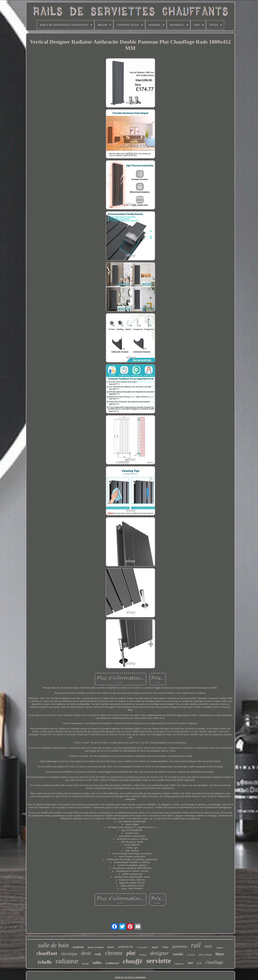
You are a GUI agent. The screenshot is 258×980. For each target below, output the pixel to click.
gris (199, 963)
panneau (180, 946)
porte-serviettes (96, 947)
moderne (78, 947)
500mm (219, 948)
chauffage (214, 962)
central (143, 955)
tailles (97, 963)
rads (98, 954)
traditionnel (112, 963)
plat (131, 953)
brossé (86, 964)
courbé (178, 954)
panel (155, 947)
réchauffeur (143, 947)
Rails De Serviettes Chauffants (130, 977)
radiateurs (179, 964)
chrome (114, 953)
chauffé (133, 961)
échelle (45, 962)
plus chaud (205, 955)
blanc (220, 954)
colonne (191, 955)
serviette (158, 961)
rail (196, 945)
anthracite (126, 947)
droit (86, 953)
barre (111, 947)
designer (159, 953)
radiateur (67, 961)
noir (208, 946)
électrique (69, 954)
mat (190, 963)
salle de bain (53, 945)
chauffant (47, 953)
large (165, 947)
